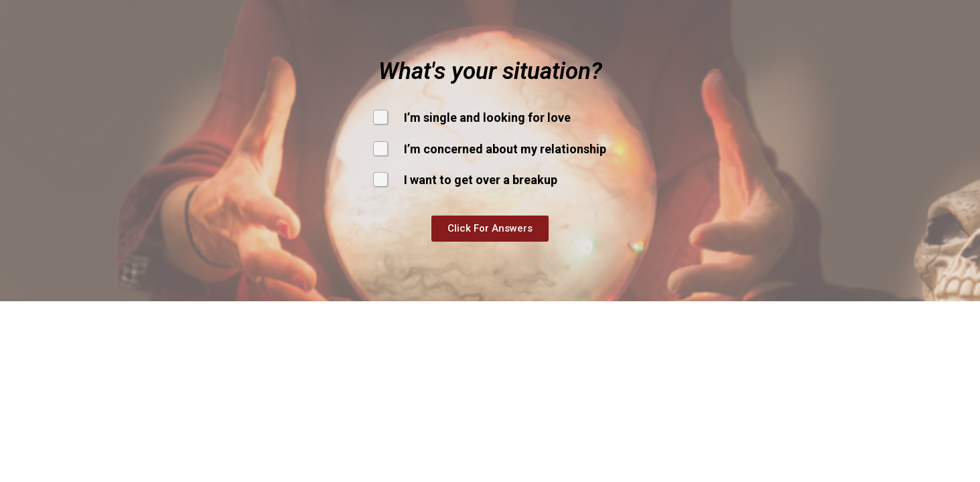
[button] (490, 229)
